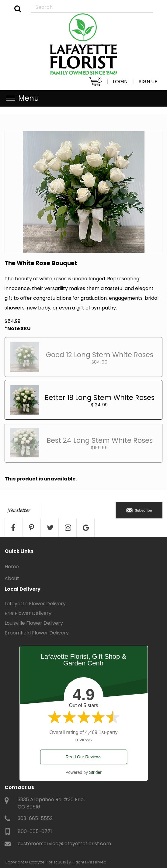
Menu (29, 98)
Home (12, 567)
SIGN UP (148, 82)
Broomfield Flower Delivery (37, 633)
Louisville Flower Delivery (34, 623)
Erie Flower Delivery (28, 613)
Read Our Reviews (84, 757)
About (12, 578)
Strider (95, 772)
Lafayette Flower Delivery (35, 604)
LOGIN (120, 82)
